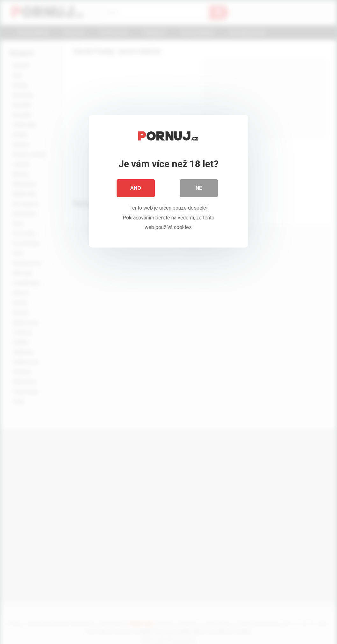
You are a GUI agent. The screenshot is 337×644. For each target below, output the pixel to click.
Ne (199, 188)
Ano (136, 188)
